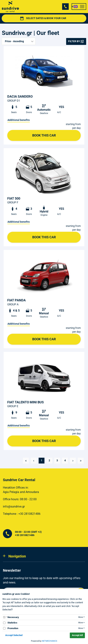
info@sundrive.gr (14, 506)
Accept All (77, 635)
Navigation (17, 556)
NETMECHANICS (50, 641)
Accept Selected (14, 635)
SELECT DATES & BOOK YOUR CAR (52, 18)
